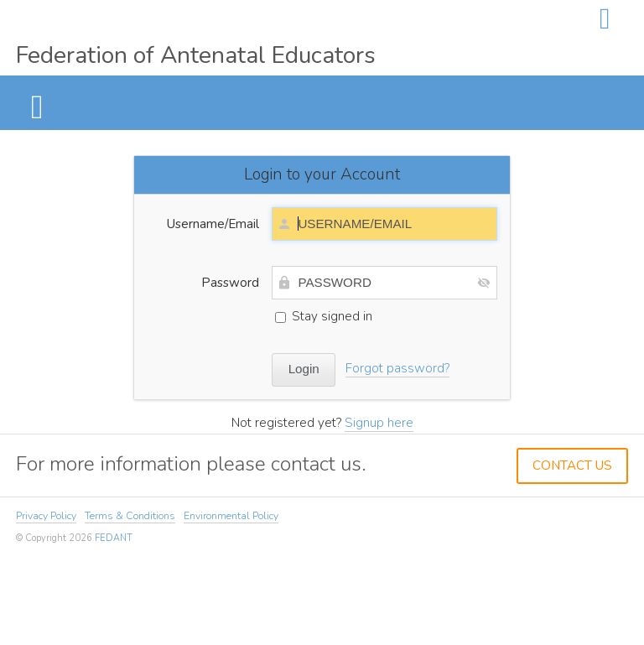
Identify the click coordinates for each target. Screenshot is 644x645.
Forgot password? (397, 368)
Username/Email (213, 224)
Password (230, 283)
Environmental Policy (231, 516)
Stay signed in (324, 316)
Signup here (379, 423)
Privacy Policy (46, 516)
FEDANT (114, 538)
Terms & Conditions (130, 516)
